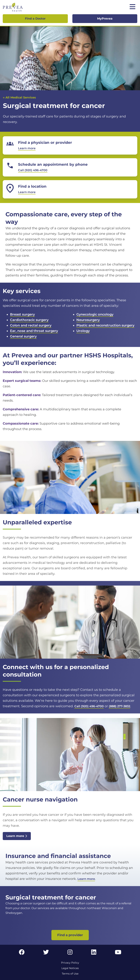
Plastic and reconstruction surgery (105, 325)
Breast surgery (22, 314)
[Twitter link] (46, 953)
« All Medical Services (19, 97)
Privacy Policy (70, 963)
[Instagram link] (70, 953)
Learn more (17, 836)
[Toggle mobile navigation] (133, 7)
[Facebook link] (22, 953)
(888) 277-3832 (119, 706)
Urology (83, 331)
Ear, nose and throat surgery (34, 331)
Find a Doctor (35, 19)
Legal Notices (70, 968)
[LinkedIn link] (94, 953)
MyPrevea (105, 19)
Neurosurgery (88, 320)
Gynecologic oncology (95, 314)
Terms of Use (70, 974)
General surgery (23, 336)
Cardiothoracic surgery (29, 320)
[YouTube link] (118, 953)
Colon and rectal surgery (31, 325)
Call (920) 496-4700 (89, 706)
